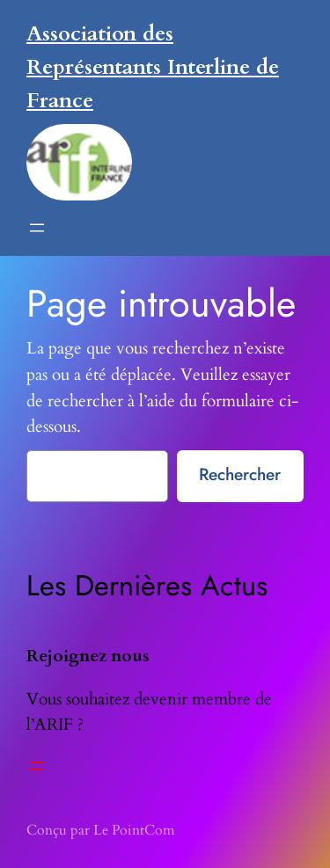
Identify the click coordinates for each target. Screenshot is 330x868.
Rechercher (240, 474)
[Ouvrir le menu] (37, 228)
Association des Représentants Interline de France (153, 67)
